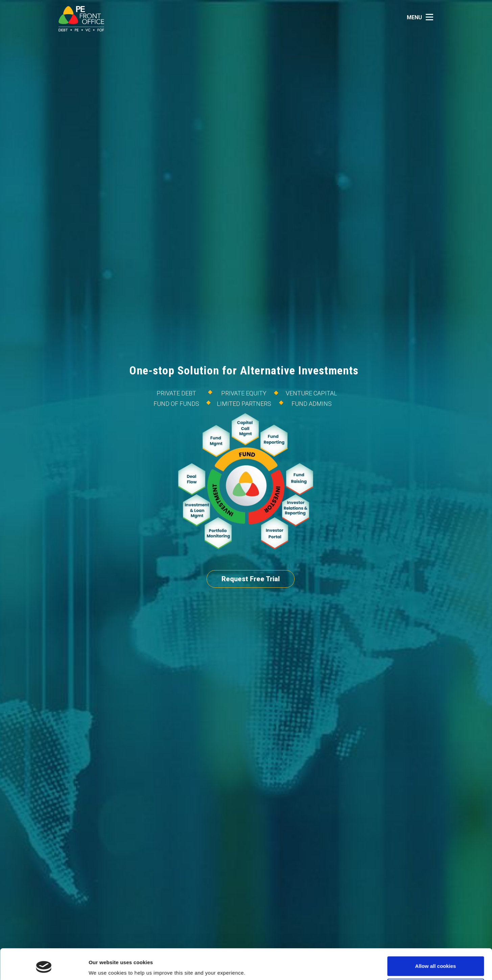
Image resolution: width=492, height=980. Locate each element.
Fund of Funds (176, 404)
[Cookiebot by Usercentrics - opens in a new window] (44, 967)
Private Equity (244, 393)
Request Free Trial (251, 579)
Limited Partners (244, 404)
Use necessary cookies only (436, 962)
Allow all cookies (436, 940)
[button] (422, 17)
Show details (104, 965)
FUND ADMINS (312, 404)
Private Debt (176, 393)
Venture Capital (311, 393)
